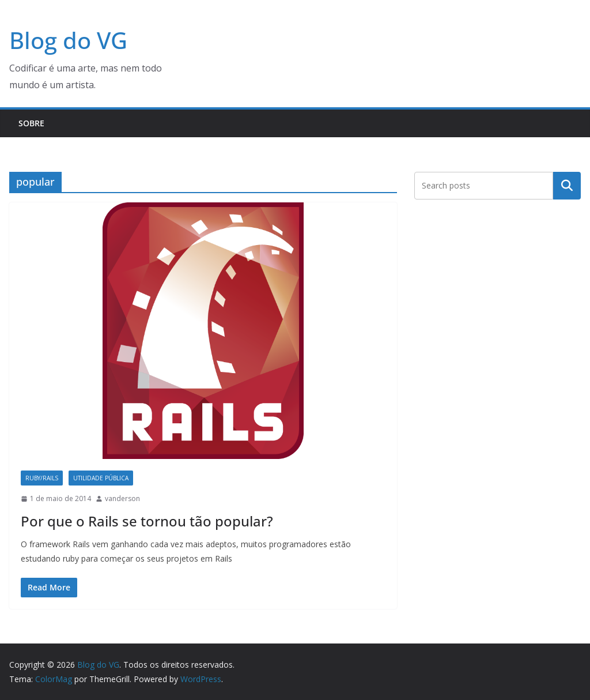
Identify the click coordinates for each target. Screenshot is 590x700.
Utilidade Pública (101, 478)
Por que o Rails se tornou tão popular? (147, 521)
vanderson (122, 498)
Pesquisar (567, 185)
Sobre (31, 123)
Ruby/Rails (42, 478)
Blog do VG (68, 40)
